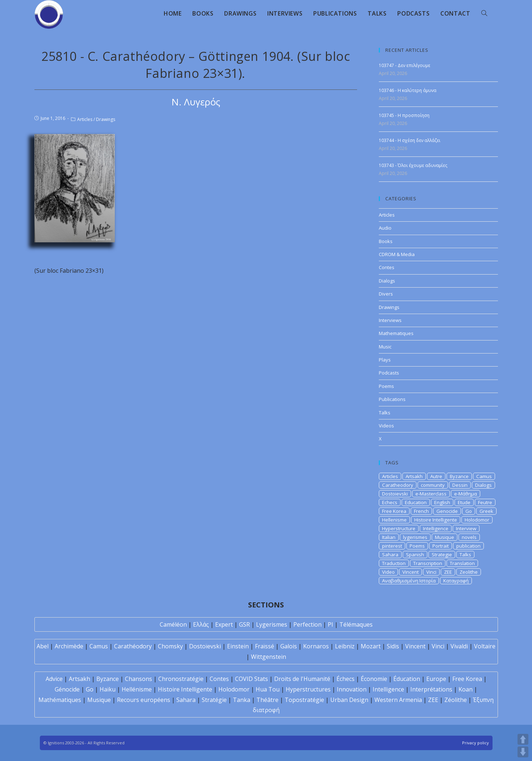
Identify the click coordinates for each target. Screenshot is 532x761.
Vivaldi (459, 646)
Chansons (139, 679)
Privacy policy (476, 743)
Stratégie (214, 700)
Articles (85, 119)
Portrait (441, 546)
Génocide (67, 689)
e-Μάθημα (466, 494)
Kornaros (316, 646)
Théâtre (267, 700)
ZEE (448, 572)
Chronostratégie (181, 679)
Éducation (407, 679)
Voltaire (485, 646)
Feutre (485, 502)
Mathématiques (60, 700)
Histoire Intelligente (436, 520)
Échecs (345, 679)
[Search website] (484, 13)
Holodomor (477, 520)
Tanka (242, 700)
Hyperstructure (399, 528)
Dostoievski (395, 494)
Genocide (447, 511)
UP (523, 739)
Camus (484, 476)
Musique (445, 537)
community (433, 485)
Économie (374, 679)
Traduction (394, 563)
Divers (386, 294)
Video (388, 572)
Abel (43, 646)
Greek (486, 511)
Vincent (410, 572)
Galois (289, 646)
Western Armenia (398, 700)
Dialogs (387, 281)
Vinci (431, 572)
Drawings (106, 119)
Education (416, 502)
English (442, 502)
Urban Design (349, 700)
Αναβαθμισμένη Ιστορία (409, 581)
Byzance (459, 476)
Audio (385, 228)
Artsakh (414, 476)
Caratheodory (398, 485)
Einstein (238, 646)
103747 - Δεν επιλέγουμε (405, 65)
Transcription (428, 563)
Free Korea (394, 511)
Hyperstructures (308, 689)
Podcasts (389, 373)
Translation (462, 563)
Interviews (390, 320)
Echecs (390, 502)
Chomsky (170, 646)
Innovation (352, 689)
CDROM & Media (397, 254)
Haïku (108, 689)
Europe (436, 679)
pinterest (392, 546)
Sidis (393, 646)
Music (385, 347)
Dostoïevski (205, 646)
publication (468, 546)
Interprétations (431, 689)
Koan (466, 689)
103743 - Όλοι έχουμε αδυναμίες (413, 165)
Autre (436, 476)
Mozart (371, 646)
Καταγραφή (456, 581)
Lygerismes (272, 624)
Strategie (442, 555)
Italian (389, 537)
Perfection (307, 624)
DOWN (523, 752)
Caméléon (173, 624)
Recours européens (144, 700)
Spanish (415, 555)
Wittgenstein (269, 657)
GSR (244, 624)
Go (469, 511)
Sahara (390, 555)
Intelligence (436, 528)
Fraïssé (265, 646)
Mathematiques (396, 333)
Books (386, 241)
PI (330, 624)
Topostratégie (304, 700)
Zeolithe (469, 572)
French (421, 511)
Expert (224, 624)
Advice (54, 679)
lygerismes (415, 537)
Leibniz (345, 646)
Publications (392, 399)
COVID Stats (252, 679)
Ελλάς (201, 624)
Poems (386, 386)
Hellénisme (137, 689)
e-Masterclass (431, 494)
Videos (386, 426)
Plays (385, 360)
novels (469, 537)
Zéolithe (456, 700)
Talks (385, 413)
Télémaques (356, 624)
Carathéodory (133, 646)
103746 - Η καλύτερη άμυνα (408, 90)
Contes (387, 267)
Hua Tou (268, 689)
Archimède (69, 646)
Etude (464, 502)
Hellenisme (394, 520)
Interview (466, 528)
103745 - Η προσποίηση (404, 115)
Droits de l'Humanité (302, 679)
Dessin (460, 485)
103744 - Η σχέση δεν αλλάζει (410, 140)
